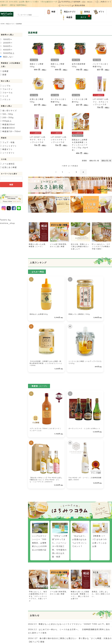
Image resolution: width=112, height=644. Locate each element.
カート (86, 16)
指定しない (7, 57)
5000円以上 (7, 53)
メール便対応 (7, 164)
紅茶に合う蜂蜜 (8, 167)
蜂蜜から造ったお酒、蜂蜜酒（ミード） (38, 244)
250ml (7, 124)
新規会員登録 (78, 5)
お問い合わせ (39, 629)
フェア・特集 (7, 142)
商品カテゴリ (10, 24)
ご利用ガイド (103, 2)
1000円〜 (6, 39)
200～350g (7, 117)
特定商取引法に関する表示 (54, 629)
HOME (3, 24)
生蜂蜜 (4, 71)
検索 (11, 185)
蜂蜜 (51, 12)
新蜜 (3, 75)
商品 (67, 12)
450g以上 (6, 121)
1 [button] (63, 172)
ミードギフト (7, 153)
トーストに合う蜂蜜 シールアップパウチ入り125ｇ (102, 299)
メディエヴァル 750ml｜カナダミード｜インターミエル (37, 353)
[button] (56, 172)
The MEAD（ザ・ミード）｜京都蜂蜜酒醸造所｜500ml (102, 353)
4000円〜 (6, 50)
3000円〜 (6, 46)
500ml (8, 128)
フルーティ (6, 89)
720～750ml (10, 131)
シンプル (5, 86)
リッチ (4, 96)
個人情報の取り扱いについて (76, 629)
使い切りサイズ (8, 111)
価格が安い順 (94, 161)
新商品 (84, 12)
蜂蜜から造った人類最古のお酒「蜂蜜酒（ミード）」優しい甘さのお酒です (80, 474)
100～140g (6, 114)
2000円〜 (6, 43)
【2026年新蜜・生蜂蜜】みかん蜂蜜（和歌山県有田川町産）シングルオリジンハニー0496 (80, 301)
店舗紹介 (29, 629)
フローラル (6, 93)
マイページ (64, 5)
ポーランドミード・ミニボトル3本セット (59, 353)
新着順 (84, 161)
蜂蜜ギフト (6, 149)
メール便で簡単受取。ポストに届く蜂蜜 (60, 244)
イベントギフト (8, 146)
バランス (5, 99)
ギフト (99, 12)
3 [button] (76, 172)
